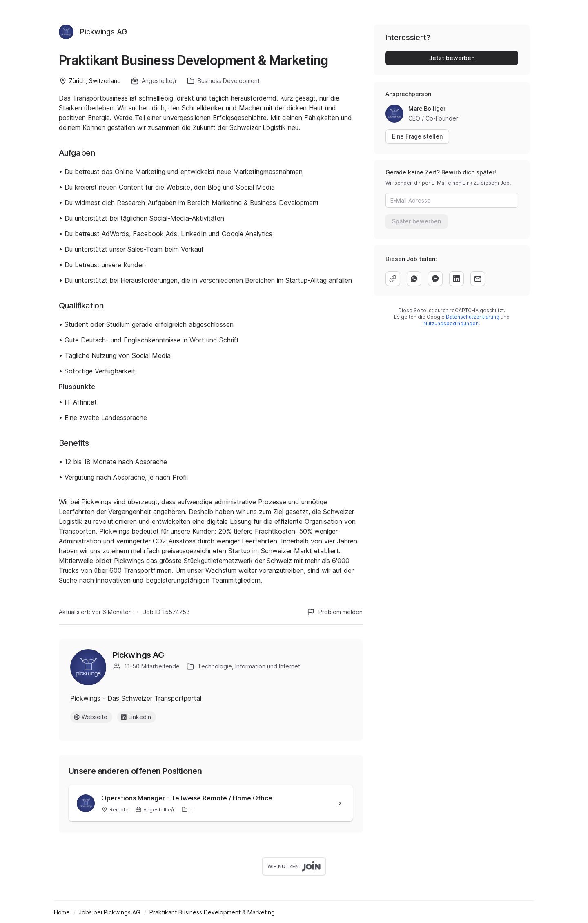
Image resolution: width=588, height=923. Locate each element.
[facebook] (435, 279)
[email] (478, 279)
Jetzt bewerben (452, 58)
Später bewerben (416, 221)
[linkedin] (457, 279)
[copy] (393, 279)
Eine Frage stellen (417, 136)
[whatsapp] (414, 279)
